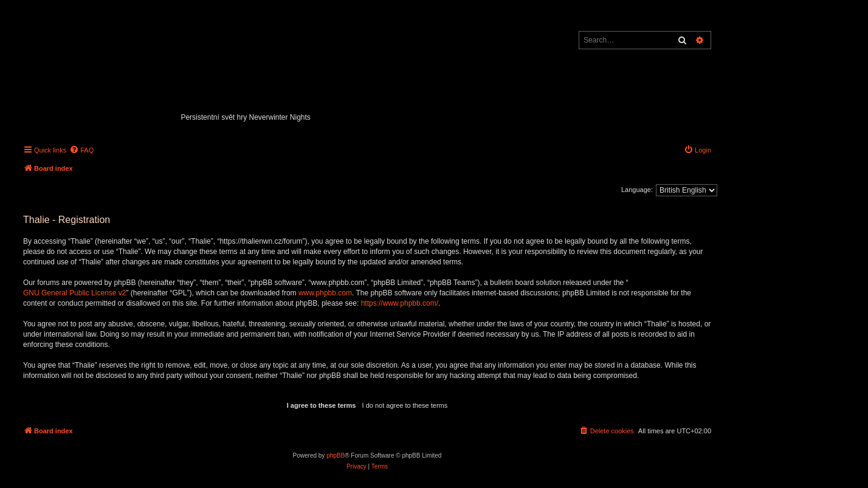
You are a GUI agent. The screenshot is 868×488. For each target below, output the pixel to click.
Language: (637, 190)
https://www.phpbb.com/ (400, 303)
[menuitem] (81, 150)
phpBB (336, 455)
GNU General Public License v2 (74, 293)
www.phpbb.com (325, 293)
